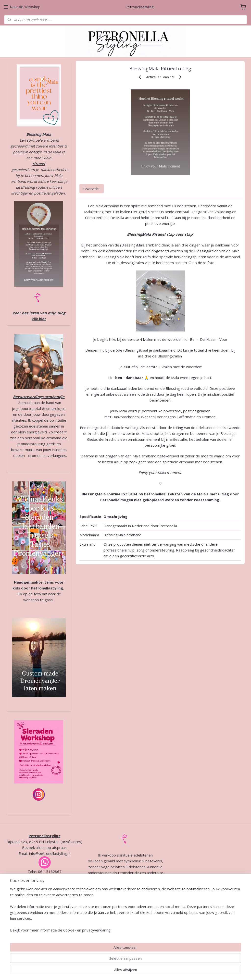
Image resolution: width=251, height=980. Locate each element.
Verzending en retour (133, 931)
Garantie (107, 931)
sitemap (109, 971)
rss (119, 971)
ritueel (39, 164)
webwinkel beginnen (138, 971)
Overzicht (92, 189)
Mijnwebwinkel (181, 971)
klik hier (39, 319)
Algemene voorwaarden (111, 926)
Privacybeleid (149, 926)
